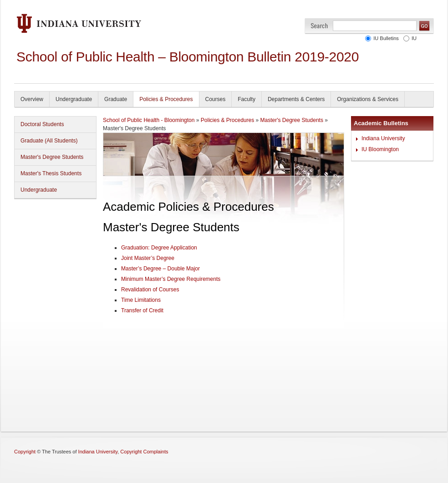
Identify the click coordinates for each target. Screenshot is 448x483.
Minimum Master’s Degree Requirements (171, 279)
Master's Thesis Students (51, 173)
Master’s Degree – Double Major (160, 269)
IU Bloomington (380, 149)
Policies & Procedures (166, 99)
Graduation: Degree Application (159, 248)
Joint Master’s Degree (148, 258)
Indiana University (383, 138)
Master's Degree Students (52, 157)
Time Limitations (141, 300)
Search (319, 26)
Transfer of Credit (142, 310)
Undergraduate (74, 99)
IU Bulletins (386, 38)
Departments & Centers (296, 99)
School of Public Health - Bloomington (149, 120)
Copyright (25, 452)
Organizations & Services (368, 99)
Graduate (116, 99)
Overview (32, 99)
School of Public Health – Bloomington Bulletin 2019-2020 (188, 57)
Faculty (247, 99)
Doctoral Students (42, 124)
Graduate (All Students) (49, 141)
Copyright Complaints (144, 452)
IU (414, 38)
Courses (216, 99)
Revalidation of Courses (150, 290)
